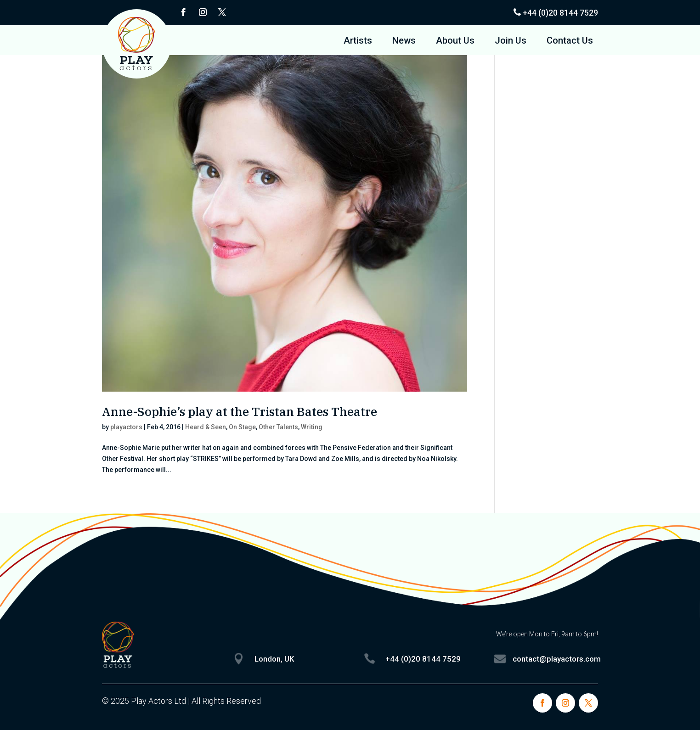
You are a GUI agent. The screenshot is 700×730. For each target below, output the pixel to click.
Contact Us (570, 42)
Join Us (511, 42)
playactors (126, 427)
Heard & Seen (206, 427)
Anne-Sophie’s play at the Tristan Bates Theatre (240, 411)
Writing (312, 427)
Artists (358, 42)
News (404, 42)
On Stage (242, 427)
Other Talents (278, 427)
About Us (455, 42)
